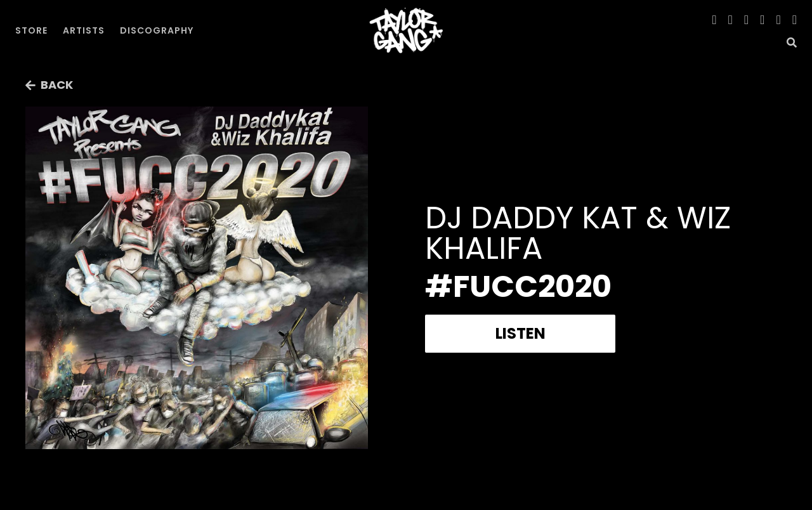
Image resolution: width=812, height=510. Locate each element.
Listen (521, 333)
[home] (406, 30)
